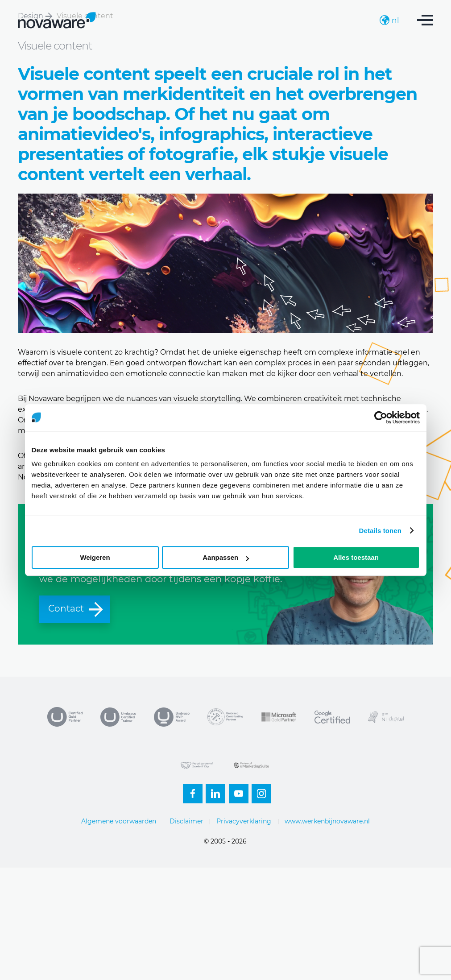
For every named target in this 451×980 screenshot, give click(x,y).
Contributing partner (225, 717)
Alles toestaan (356, 557)
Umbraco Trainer (118, 717)
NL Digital (386, 717)
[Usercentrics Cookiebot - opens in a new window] (381, 418)
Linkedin (213, 791)
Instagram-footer (259, 791)
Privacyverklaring (244, 821)
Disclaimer (186, 821)
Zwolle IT (199, 765)
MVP (172, 717)
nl (389, 20)
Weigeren (95, 557)
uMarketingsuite (252, 765)
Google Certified (332, 717)
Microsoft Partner (279, 717)
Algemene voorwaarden (119, 821)
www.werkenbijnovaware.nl (327, 821)
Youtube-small (236, 791)
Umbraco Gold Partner (65, 717)
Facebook (190, 791)
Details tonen (380, 531)
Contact (76, 609)
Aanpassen (226, 557)
